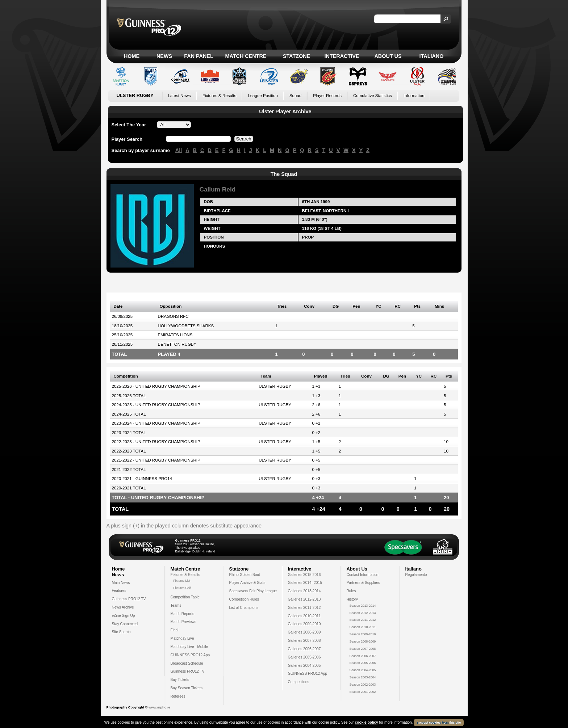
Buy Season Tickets (187, 688)
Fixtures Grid (182, 588)
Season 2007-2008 (363, 649)
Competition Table (185, 597)
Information (414, 96)
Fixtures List (182, 581)
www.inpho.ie (159, 707)
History (352, 599)
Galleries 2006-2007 (304, 649)
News (164, 56)
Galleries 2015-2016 (304, 575)
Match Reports (183, 614)
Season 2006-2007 (363, 656)
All (179, 150)
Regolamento (416, 575)
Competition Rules (244, 599)
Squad (295, 96)
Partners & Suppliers (363, 583)
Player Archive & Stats (247, 583)
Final (175, 630)
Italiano (432, 56)
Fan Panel (199, 56)
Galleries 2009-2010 (304, 624)
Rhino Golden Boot (245, 575)
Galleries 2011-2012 (304, 608)
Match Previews (183, 622)
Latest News (179, 96)
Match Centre (246, 56)
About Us (388, 56)
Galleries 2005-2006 (304, 657)
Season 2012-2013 (363, 613)
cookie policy (367, 722)
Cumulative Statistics (373, 96)
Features (119, 591)
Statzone (296, 56)
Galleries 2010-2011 (304, 616)
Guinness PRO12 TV (129, 599)
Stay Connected (125, 624)
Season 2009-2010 (363, 634)
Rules (351, 591)
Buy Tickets (180, 680)
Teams (176, 605)
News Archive (123, 607)
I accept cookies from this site (439, 723)
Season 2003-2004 (363, 677)
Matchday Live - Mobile (189, 647)
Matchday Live (182, 638)
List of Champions (244, 608)
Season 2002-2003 (363, 685)
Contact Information (363, 575)
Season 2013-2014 (363, 606)
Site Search (121, 632)
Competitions (299, 682)
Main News (121, 583)
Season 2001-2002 (363, 692)
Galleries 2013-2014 (304, 591)
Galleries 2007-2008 (304, 641)
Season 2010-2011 (363, 627)
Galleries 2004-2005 (304, 666)
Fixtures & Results (219, 96)
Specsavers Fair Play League (253, 591)
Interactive (342, 56)
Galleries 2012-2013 (304, 599)
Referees (178, 696)
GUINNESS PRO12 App (190, 655)
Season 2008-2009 (363, 641)
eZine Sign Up (124, 616)
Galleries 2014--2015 (305, 583)
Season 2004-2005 (363, 670)
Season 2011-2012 (363, 620)
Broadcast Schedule (187, 663)
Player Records (327, 96)
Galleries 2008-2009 (304, 632)
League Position (263, 96)
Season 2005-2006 (363, 663)
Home (132, 56)
